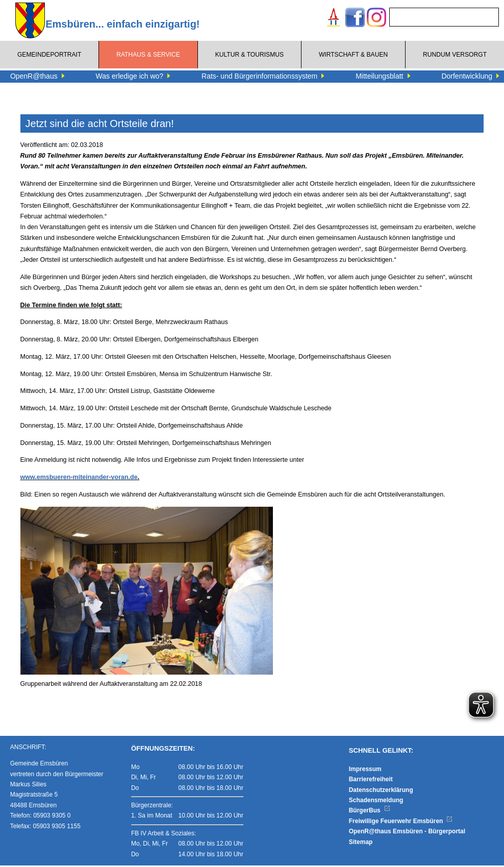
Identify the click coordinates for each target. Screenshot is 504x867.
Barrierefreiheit (371, 781)
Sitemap (361, 844)
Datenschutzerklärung (381, 791)
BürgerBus (370, 812)
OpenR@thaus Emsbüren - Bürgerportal (407, 833)
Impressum (365, 771)
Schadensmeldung (376, 802)
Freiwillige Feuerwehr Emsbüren (401, 823)
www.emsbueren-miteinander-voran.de (79, 477)
